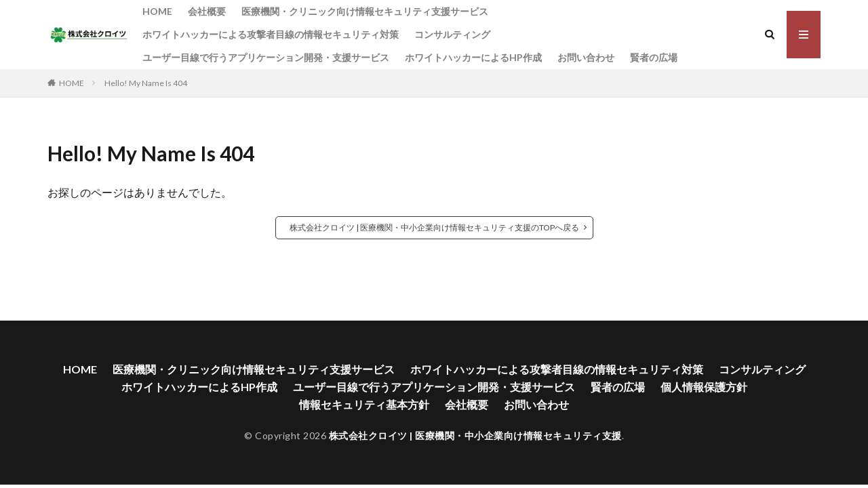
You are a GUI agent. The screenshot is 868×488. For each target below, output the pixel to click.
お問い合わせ (586, 57)
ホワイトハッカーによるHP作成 (473, 57)
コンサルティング (452, 34)
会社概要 (207, 11)
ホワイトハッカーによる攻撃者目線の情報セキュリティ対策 (271, 34)
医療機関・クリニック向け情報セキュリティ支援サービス (365, 11)
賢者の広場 (654, 57)
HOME (157, 11)
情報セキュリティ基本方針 (364, 404)
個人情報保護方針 (704, 387)
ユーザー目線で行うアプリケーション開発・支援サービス (266, 57)
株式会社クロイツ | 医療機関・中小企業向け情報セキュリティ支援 (475, 435)
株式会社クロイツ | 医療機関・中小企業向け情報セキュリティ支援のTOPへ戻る (434, 227)
